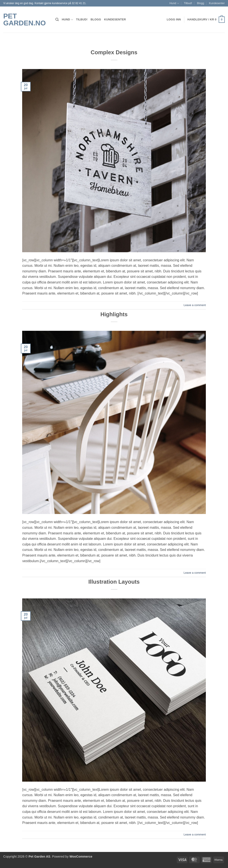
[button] (206, 20)
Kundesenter (217, 3)
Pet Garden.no (25, 20)
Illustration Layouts (114, 582)
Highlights (114, 314)
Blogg (201, 3)
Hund (174, 3)
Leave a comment (195, 305)
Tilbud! (188, 3)
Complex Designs (114, 52)
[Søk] (57, 20)
